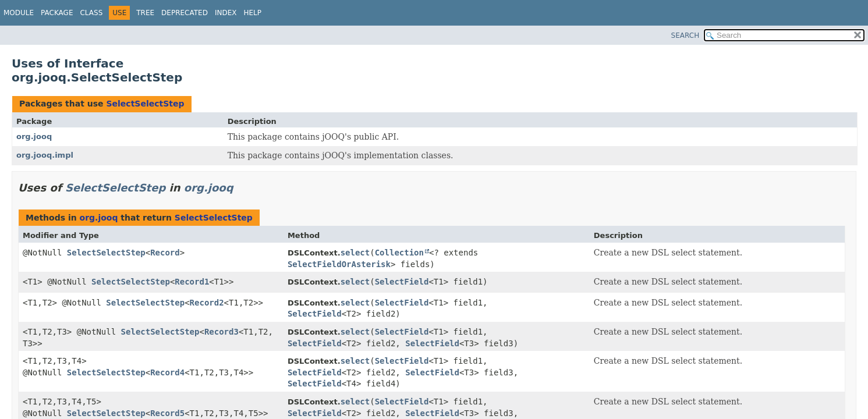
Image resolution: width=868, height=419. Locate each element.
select (355, 253)
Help (252, 13)
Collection (399, 253)
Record (165, 253)
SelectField (402, 282)
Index (226, 13)
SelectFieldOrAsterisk (339, 264)
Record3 (222, 332)
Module (19, 13)
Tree (145, 13)
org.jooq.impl (45, 155)
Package (57, 13)
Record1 (192, 282)
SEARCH (685, 35)
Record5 (167, 413)
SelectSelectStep (145, 104)
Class (91, 13)
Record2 (207, 303)
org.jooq (34, 136)
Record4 (167, 372)
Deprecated (185, 13)
